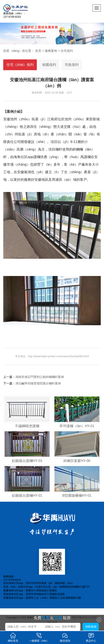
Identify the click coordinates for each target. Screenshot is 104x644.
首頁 (38, 51)
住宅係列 (67, 51)
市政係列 (72, 65)
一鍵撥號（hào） (39, 637)
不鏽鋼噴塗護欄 (27, 426)
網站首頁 (13, 637)
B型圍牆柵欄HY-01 (77, 496)
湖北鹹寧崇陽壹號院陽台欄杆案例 (38, 383)
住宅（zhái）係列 (20, 65)
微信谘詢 (65, 637)
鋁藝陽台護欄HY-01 (27, 496)
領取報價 (91, 627)
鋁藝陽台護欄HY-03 (27, 461)
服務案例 (51, 51)
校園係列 (49, 65)
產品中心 (91, 637)
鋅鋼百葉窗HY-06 (77, 461)
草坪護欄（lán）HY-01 (77, 426)
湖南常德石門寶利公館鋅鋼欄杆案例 (40, 377)
